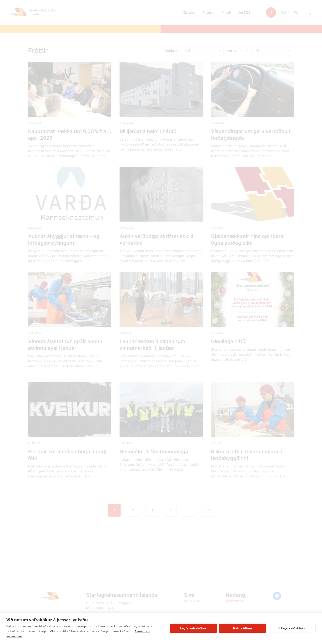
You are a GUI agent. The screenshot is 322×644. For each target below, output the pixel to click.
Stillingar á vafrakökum (292, 628)
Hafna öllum (242, 628)
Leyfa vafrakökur (193, 628)
